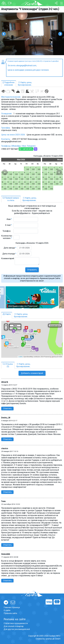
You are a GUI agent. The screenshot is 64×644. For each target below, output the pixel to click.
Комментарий (8, 260)
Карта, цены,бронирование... (25, 84)
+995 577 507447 (10, 149)
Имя (9, 219)
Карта (7, 314)
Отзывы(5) (8, 365)
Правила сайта (10, 613)
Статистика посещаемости (16, 623)
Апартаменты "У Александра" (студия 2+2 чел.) (30, 9)
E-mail (9, 225)
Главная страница (12, 607)
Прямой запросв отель (11, 199)
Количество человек (7, 237)
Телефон (7, 231)
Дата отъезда (9, 254)
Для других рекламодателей (17, 629)
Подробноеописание (9, 84)
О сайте (7, 610)
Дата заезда (10, 248)
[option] (32, 34)
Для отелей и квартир (14, 626)
